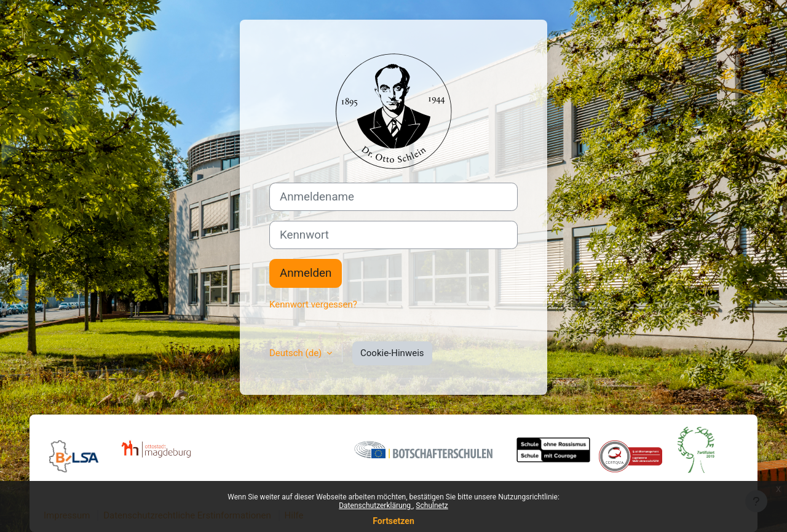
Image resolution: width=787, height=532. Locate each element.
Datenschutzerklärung (376, 506)
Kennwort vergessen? (313, 304)
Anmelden (306, 273)
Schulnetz (432, 506)
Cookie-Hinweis (392, 353)
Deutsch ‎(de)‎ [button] (297, 353)
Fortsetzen (393, 521)
